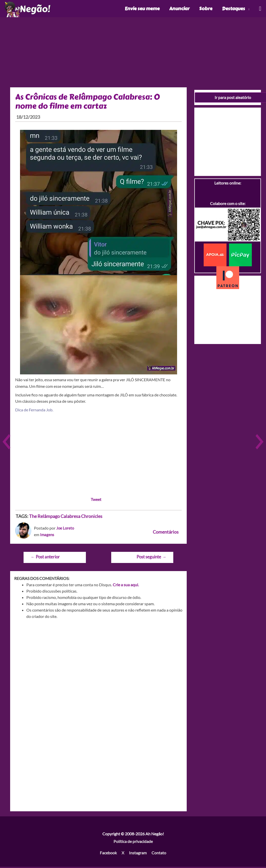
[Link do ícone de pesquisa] (260, 9)
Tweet (96, 501)
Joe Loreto (65, 529)
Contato (159, 854)
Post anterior (45, 558)
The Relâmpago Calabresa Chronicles (66, 518)
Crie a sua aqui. (126, 586)
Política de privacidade (133, 843)
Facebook (108, 854)
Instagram (138, 854)
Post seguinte (151, 558)
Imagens (47, 536)
